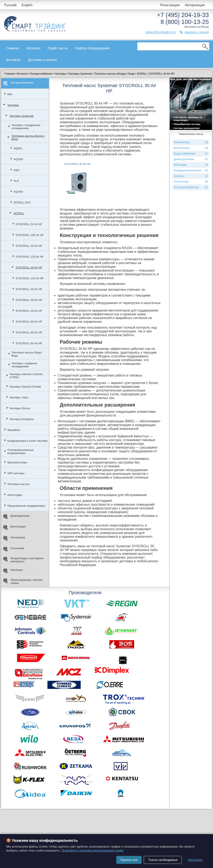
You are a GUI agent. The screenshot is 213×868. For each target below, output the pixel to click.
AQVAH (18, 192)
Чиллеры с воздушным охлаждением (26, 127)
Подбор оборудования (92, 48)
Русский (10, 5)
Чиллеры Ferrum (20, 408)
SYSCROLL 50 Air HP (29, 322)
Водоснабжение (191, 154)
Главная (13, 48)
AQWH (18, 148)
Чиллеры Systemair (21, 116)
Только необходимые (163, 860)
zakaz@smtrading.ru (160, 32)
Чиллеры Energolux (22, 419)
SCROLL (19, 213)
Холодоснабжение (18, 83)
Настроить (195, 860)
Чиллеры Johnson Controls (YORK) (26, 376)
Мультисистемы (17, 462)
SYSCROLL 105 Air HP (30, 235)
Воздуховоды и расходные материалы (23, 560)
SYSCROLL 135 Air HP (30, 278)
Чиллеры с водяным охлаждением (24, 365)
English (27, 5)
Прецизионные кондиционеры (26, 506)
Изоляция (13, 571)
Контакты (13, 60)
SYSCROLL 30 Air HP (29, 268)
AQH (16, 170)
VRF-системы (16, 473)
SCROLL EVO (22, 203)
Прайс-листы (58, 48)
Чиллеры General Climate (25, 387)
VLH (16, 181)
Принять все (129, 860)
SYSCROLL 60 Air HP (29, 332)
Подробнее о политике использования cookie (92, 851)
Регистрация (170, 5)
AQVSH (18, 159)
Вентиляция (14, 527)
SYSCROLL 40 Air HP (29, 300)
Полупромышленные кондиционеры (20, 451)
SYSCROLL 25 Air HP (29, 246)
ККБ (10, 94)
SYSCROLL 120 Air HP (30, 257)
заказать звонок (197, 32)
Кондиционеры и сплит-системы (28, 441)
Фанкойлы (14, 430)
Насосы (191, 176)
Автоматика (14, 538)
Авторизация (195, 5)
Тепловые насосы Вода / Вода (27, 354)
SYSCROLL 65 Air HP (29, 343)
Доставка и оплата (42, 60)
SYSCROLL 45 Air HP (29, 311)
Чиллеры (13, 105)
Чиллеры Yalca (19, 397)
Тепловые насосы (19, 484)
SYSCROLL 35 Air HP (29, 289)
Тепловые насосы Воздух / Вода (28, 137)
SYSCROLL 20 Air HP (29, 224)
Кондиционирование (191, 170)
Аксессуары (15, 495)
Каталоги (33, 48)
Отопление (14, 549)
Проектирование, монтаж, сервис (23, 581)
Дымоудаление (16, 517)
